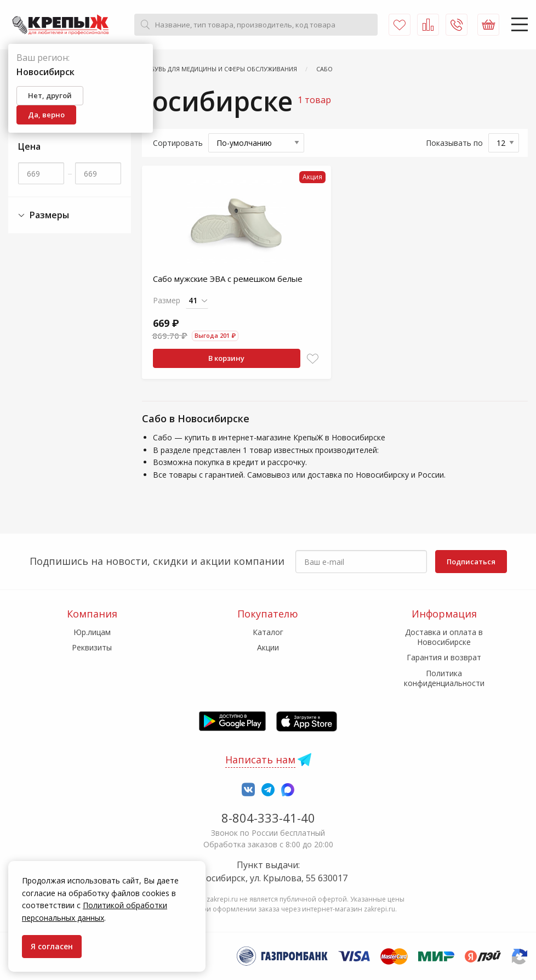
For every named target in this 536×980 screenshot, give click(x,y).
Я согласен (52, 946)
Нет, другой (50, 95)
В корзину (226, 358)
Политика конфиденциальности (444, 678)
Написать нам (260, 760)
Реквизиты (92, 647)
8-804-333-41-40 (268, 818)
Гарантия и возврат (444, 657)
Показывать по (454, 143)
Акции (268, 647)
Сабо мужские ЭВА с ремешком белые (228, 279)
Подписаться (471, 562)
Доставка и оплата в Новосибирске (444, 637)
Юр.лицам (92, 632)
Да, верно (46, 115)
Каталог (268, 632)
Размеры (44, 215)
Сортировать (178, 143)
